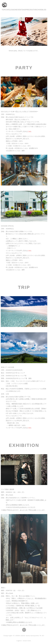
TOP (3, 10)
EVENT (19, 10)
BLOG (44, 10)
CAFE (7, 10)
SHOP (24, 10)
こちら (29, 131)
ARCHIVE (38, 10)
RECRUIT (30, 10)
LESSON (13, 10)
